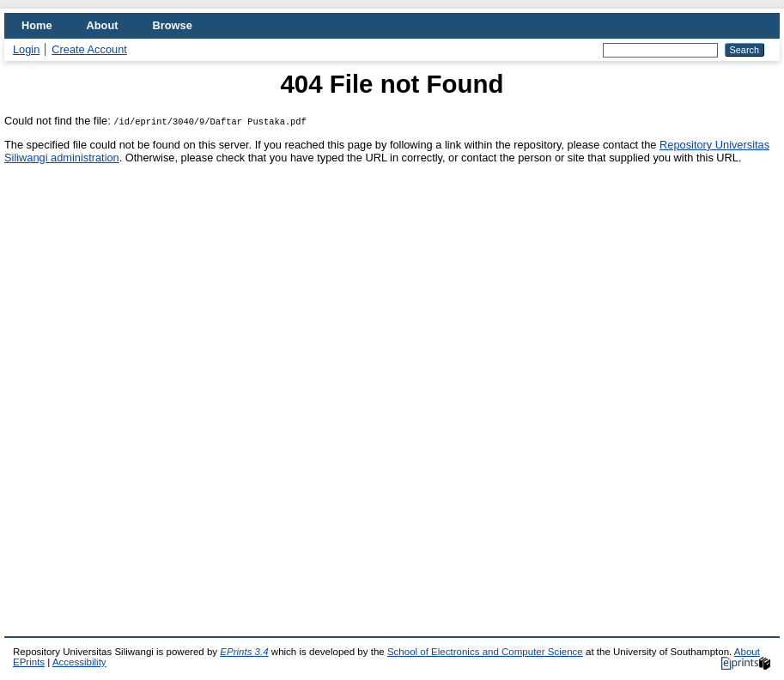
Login (26, 49)
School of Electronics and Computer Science (485, 652)
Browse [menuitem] (173, 25)
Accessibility (79, 662)
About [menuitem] (103, 25)
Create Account (89, 49)
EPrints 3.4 (244, 652)
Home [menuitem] (37, 25)
